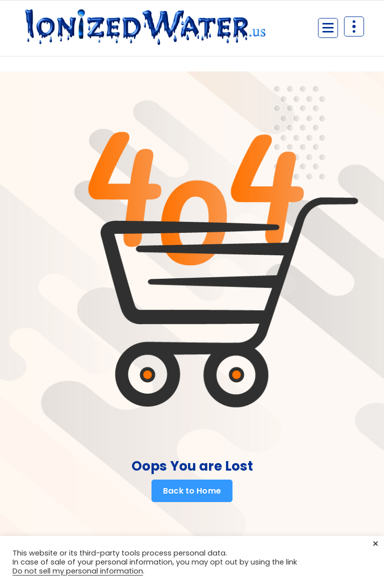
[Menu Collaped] (328, 28)
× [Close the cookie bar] (375, 544)
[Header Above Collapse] (354, 26)
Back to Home (192, 491)
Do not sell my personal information (78, 571)
